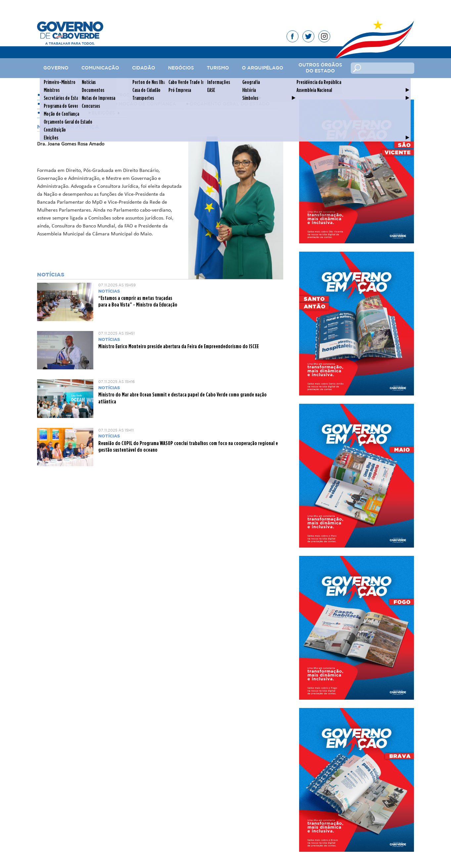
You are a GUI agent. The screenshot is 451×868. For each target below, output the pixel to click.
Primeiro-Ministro (65, 95)
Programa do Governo (73, 104)
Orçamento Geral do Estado (230, 104)
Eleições (103, 113)
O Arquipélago (263, 68)
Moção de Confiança (147, 104)
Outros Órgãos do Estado (320, 68)
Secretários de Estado (180, 95)
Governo (56, 68)
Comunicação (100, 68)
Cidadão (144, 68)
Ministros (116, 95)
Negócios (181, 68)
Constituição (60, 113)
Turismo (218, 68)
